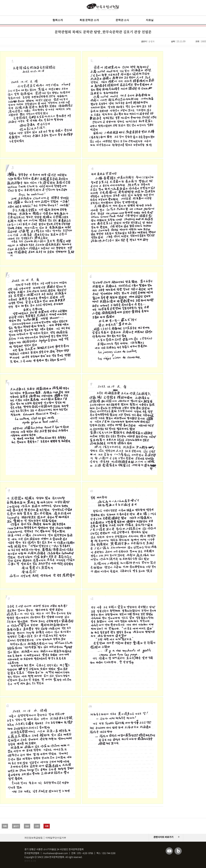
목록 (5, 826)
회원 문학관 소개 (89, 20)
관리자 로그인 (30, 861)
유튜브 (169, 851)
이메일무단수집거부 (56, 838)
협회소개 (58, 20)
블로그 (178, 851)
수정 (37, 826)
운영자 (151, 41)
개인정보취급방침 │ (35, 838)
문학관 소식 (122, 20)
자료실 (150, 20)
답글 (27, 826)
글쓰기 (16, 826)
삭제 (47, 826)
